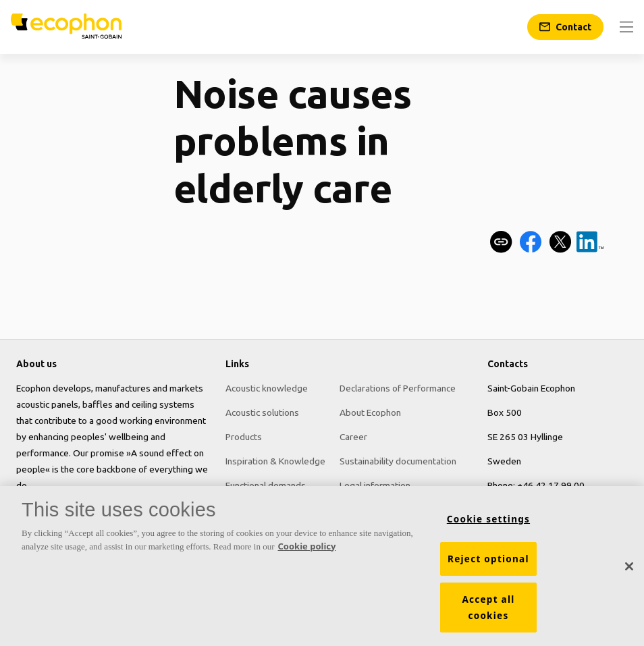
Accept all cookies (488, 608)
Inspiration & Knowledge (275, 461)
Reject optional (488, 559)
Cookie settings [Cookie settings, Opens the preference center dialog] (488, 519)
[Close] (629, 566)
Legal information (375, 485)
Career (353, 437)
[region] (322, 566)
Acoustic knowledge (267, 388)
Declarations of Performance (398, 388)
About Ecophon (370, 412)
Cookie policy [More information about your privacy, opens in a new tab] (307, 546)
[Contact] (565, 27)
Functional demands (266, 485)
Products (244, 437)
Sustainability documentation (398, 461)
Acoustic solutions (262, 412)
